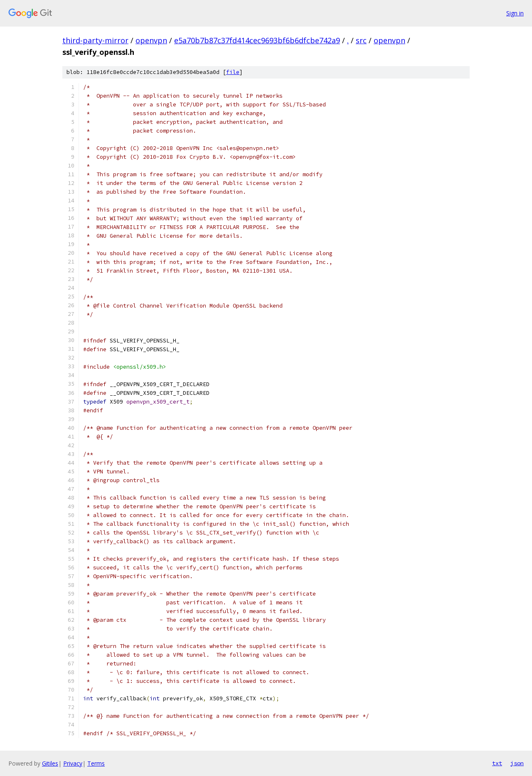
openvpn (151, 40)
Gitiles (50, 763)
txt (497, 763)
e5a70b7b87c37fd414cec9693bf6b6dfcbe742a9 (257, 40)
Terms (96, 763)
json (517, 763)
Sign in (515, 13)
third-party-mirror (95, 40)
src (361, 40)
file (233, 72)
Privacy (73, 763)
